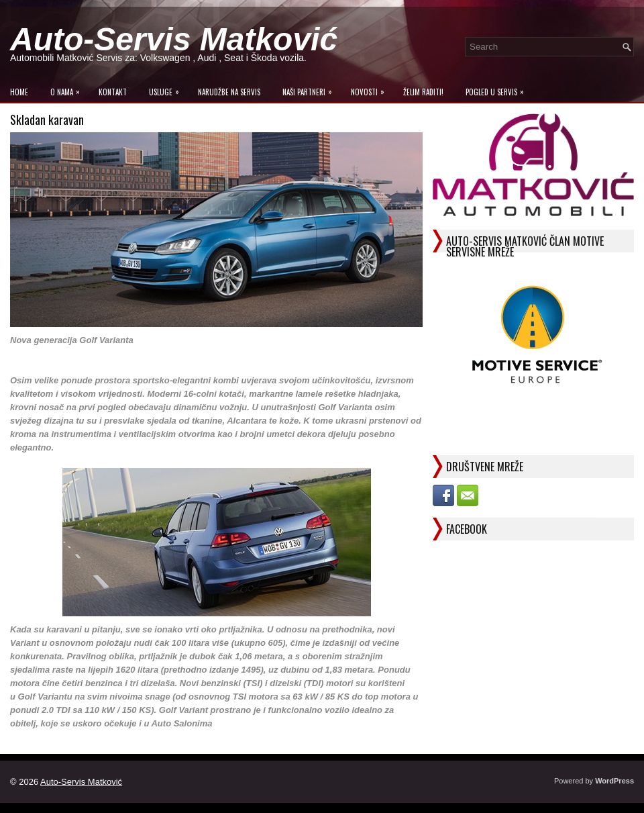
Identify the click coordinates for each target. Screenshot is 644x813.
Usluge (167, 89)
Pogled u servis (498, 89)
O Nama (68, 89)
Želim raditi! (423, 92)
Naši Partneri (311, 89)
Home (19, 92)
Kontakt (113, 92)
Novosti (371, 89)
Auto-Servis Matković (174, 39)
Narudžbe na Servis (229, 92)
